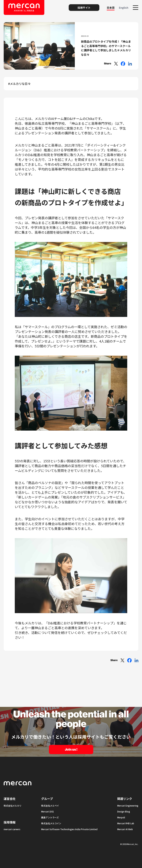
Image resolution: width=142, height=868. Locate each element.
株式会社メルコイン (51, 823)
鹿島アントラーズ (50, 817)
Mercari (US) (47, 811)
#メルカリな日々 (19, 84)
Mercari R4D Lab (126, 823)
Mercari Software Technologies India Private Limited (69, 829)
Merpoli (121, 817)
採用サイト (84, 8)
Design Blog (124, 811)
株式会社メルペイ (50, 806)
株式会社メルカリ (13, 806)
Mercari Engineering (128, 806)
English (124, 8)
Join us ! (71, 750)
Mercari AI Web (125, 829)
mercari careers (12, 829)
